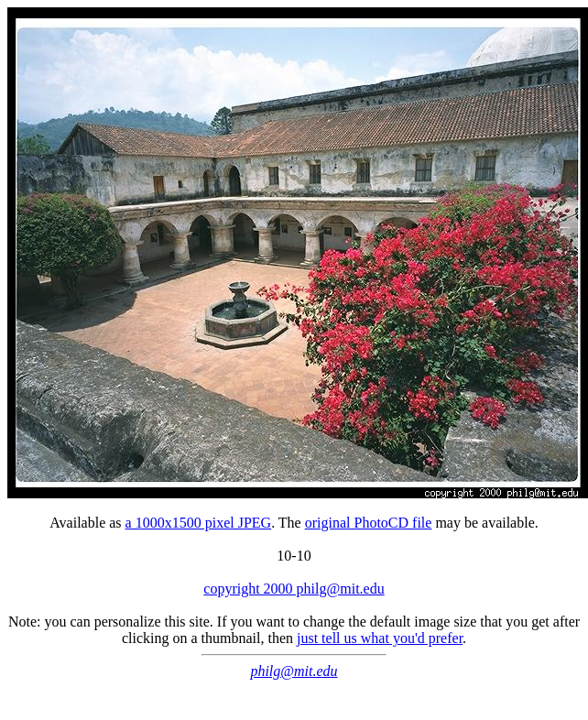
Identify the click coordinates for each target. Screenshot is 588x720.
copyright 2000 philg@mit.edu (294, 589)
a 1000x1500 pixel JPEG (199, 523)
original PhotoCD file (369, 523)
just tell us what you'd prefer (380, 638)
